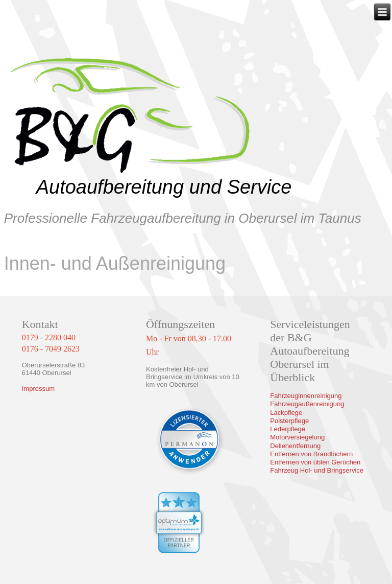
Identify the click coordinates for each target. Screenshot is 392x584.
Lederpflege (288, 429)
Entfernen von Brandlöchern (311, 454)
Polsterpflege (289, 421)
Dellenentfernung (295, 446)
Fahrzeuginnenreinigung (306, 396)
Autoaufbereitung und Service (164, 187)
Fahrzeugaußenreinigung (307, 404)
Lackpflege (286, 413)
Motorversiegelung (297, 437)
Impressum (38, 389)
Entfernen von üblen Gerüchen (315, 462)
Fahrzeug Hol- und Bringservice (317, 470)
